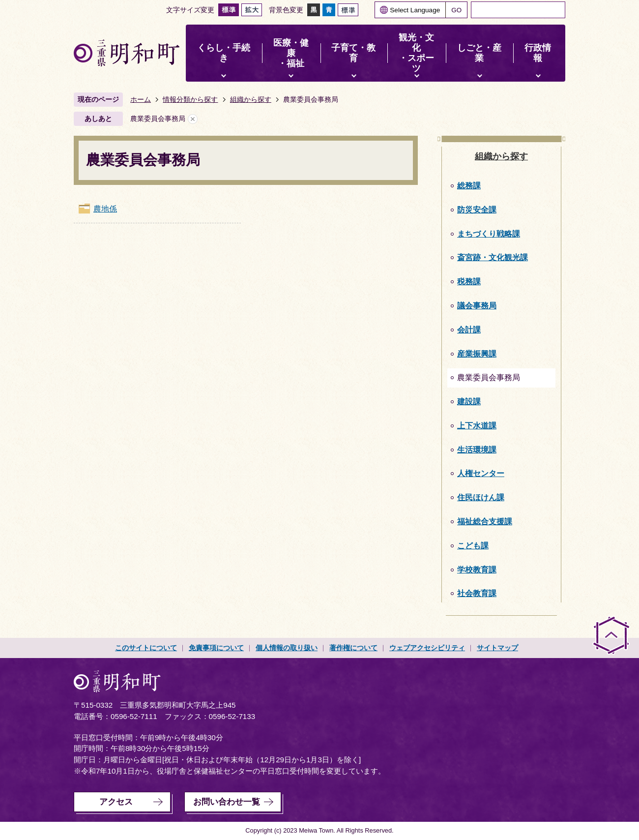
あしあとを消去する (193, 119)
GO (456, 10)
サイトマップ (497, 648)
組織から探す (251, 99)
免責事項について (216, 648)
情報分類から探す (190, 99)
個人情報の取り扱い (287, 648)
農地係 (105, 209)
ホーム (141, 99)
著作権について (353, 648)
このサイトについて (146, 648)
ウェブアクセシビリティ (427, 648)
